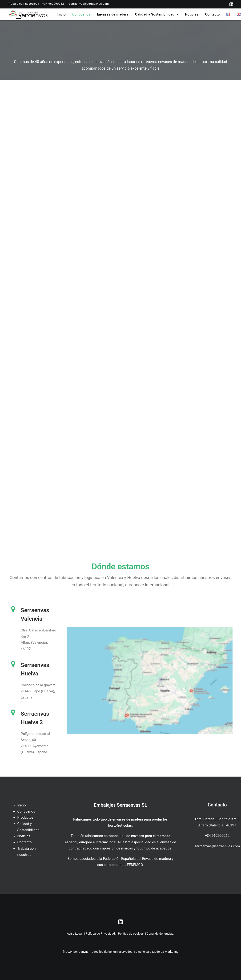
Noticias (192, 14)
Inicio (61, 14)
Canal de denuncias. (160, 934)
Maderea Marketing (165, 952)
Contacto (212, 14)
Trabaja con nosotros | (24, 4)
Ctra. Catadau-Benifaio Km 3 (217, 819)
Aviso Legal (75, 934)
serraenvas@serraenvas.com (89, 4)
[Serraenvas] (28, 14)
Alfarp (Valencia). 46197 (217, 825)
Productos (26, 817)
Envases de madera (113, 14)
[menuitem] (24, 4)
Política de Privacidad (100, 934)
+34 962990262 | (54, 4)
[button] (231, 4)
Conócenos (81, 14)
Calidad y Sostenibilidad (157, 14)
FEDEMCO (135, 865)
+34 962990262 (217, 836)
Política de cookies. (131, 934)
